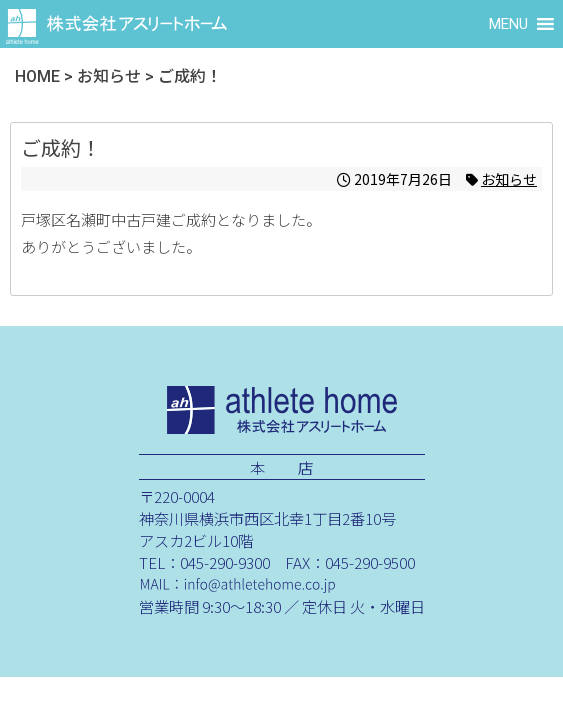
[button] (508, 24)
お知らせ (509, 179)
